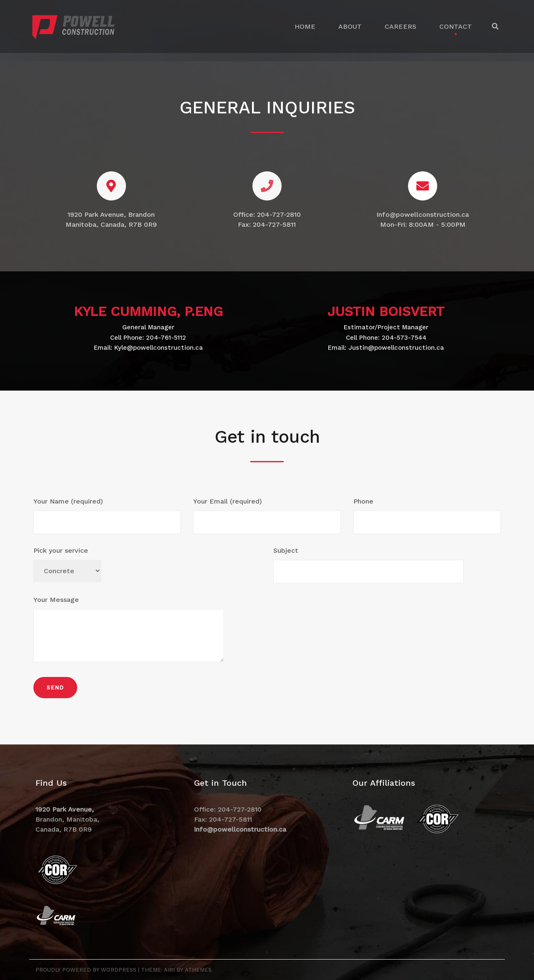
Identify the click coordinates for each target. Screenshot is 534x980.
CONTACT (456, 26)
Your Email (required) (267, 516)
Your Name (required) (107, 516)
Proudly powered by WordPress (86, 970)
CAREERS (400, 26)
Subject (368, 565)
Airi (169, 970)
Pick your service (67, 564)
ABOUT (350, 26)
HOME (305, 26)
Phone (427, 516)
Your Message (129, 630)
